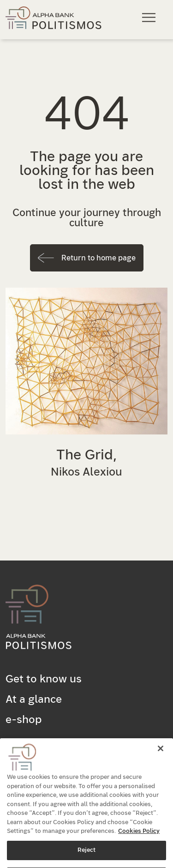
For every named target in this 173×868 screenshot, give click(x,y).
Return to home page (98, 258)
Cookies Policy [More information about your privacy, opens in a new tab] (139, 841)
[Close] (161, 759)
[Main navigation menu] (150, 17)
